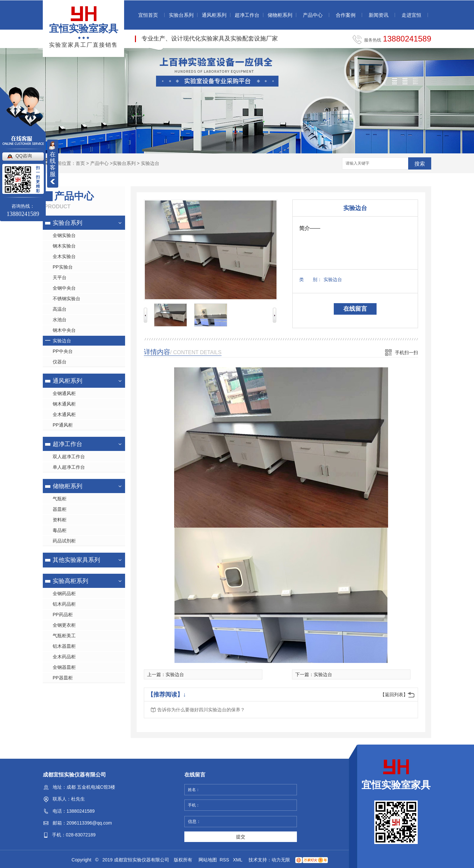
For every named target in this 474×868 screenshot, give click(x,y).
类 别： (311, 279)
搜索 (420, 164)
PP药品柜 (63, 615)
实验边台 (150, 163)
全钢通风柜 (64, 393)
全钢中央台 (64, 288)
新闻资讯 (379, 15)
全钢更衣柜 (64, 625)
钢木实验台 (64, 246)
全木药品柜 (64, 657)
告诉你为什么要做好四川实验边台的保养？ (201, 710)
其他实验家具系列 (76, 560)
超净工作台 (247, 15)
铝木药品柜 (64, 604)
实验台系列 (181, 15)
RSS (225, 860)
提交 (241, 837)
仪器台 (60, 362)
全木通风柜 (64, 414)
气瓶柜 (60, 499)
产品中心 (313, 15)
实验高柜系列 (70, 581)
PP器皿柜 (63, 678)
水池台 (60, 320)
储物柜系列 (280, 15)
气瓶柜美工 (64, 636)
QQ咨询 (24, 156)
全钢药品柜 (64, 593)
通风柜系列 (214, 15)
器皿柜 (60, 509)
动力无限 (281, 860)
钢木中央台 (64, 330)
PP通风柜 (63, 425)
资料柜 (60, 520)
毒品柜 (60, 530)
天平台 (60, 277)
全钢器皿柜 (64, 667)
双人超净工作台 (69, 457)
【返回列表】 (394, 695)
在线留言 (355, 309)
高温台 (60, 309)
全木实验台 (64, 256)
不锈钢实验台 (66, 299)
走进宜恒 (411, 15)
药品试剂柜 (64, 541)
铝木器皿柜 (64, 646)
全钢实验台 (64, 235)
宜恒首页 (148, 15)
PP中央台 (63, 351)
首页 (80, 163)
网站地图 (208, 860)
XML (238, 860)
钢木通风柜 (64, 404)
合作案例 (346, 15)
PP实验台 (63, 267)
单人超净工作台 (69, 467)
